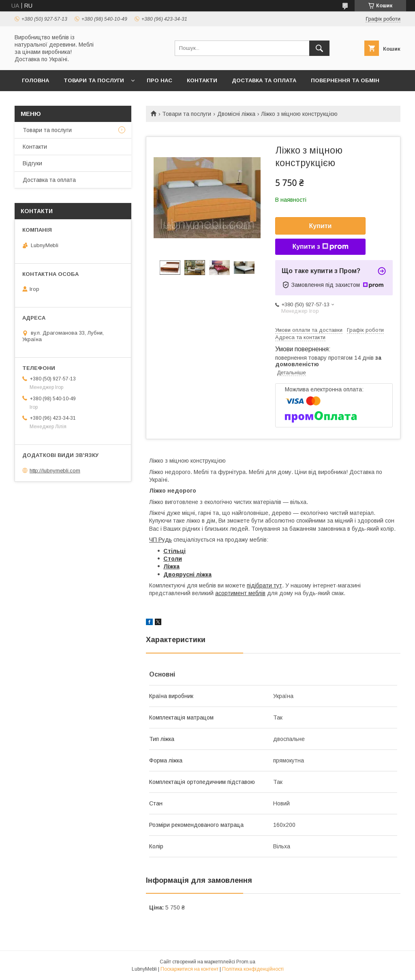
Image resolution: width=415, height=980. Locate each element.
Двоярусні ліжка (187, 574)
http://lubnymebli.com (55, 471)
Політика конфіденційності (253, 969)
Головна (35, 80)
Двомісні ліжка (236, 114)
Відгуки (32, 163)
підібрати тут (264, 585)
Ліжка (171, 566)
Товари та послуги (94, 80)
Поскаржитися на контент (189, 969)
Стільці (174, 551)
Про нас (159, 80)
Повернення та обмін (345, 80)
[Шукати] (319, 48)
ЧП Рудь (160, 540)
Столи (173, 559)
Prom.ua (246, 962)
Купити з (320, 247)
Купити (321, 226)
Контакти (202, 80)
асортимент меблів (240, 593)
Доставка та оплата (264, 80)
